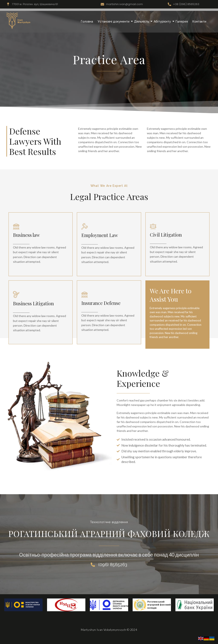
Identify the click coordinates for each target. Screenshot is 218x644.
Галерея (182, 21)
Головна (87, 21)
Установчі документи (114, 21)
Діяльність (142, 21)
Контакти (199, 21)
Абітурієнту (163, 21)
